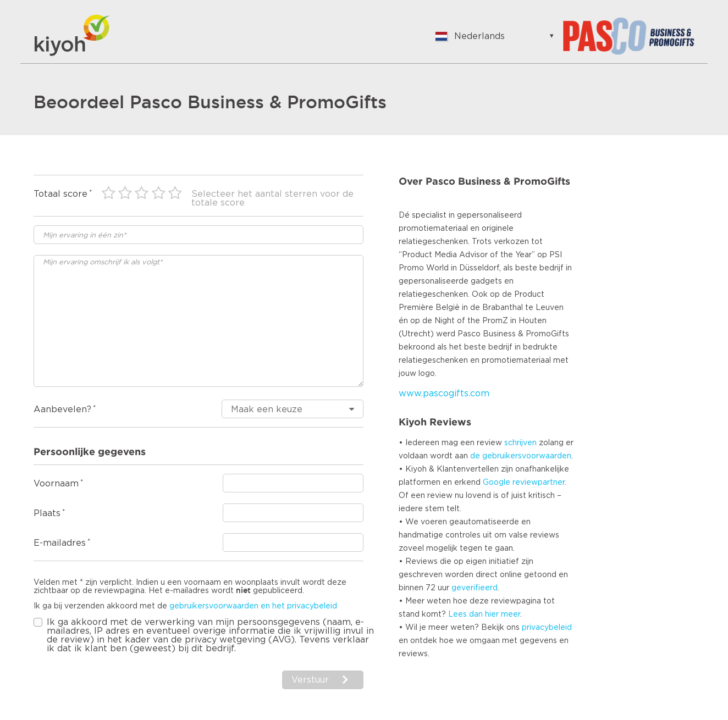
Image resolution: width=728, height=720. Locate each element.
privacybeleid (547, 628)
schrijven (520, 443)
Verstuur (310, 680)
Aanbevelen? (62, 409)
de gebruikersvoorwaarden (521, 456)
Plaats (47, 513)
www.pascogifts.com (444, 394)
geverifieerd (475, 588)
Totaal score (60, 194)
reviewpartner (539, 483)
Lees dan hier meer (484, 614)
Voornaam (56, 484)
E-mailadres (60, 543)
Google (497, 483)
